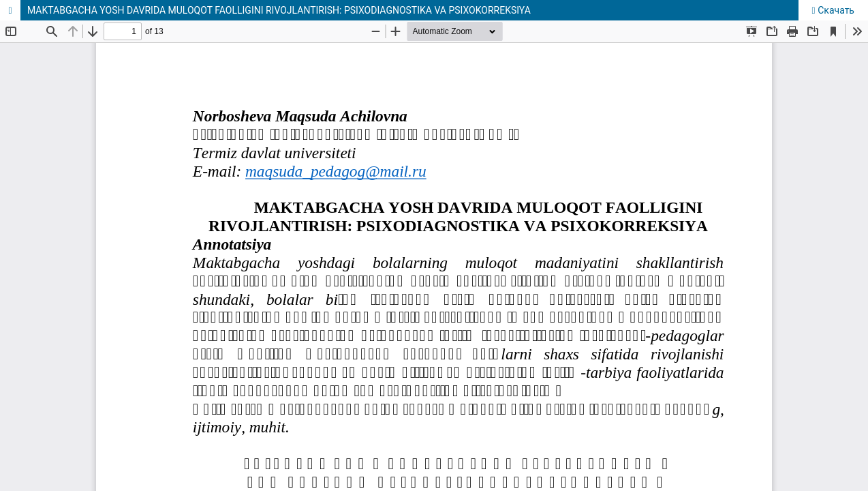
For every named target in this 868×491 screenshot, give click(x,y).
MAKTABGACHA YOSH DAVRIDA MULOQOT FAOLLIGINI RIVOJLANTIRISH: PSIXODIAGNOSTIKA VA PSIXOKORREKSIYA (279, 10)
